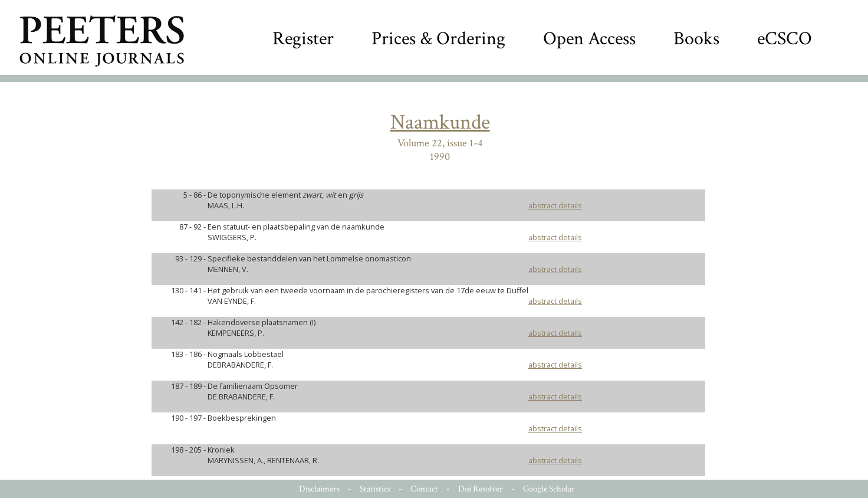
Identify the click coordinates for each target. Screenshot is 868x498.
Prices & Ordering (438, 39)
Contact (424, 489)
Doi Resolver (481, 489)
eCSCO (785, 39)
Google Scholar (549, 489)
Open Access (589, 39)
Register (303, 39)
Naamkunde (440, 122)
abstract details (555, 205)
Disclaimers (319, 489)
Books (696, 39)
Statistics (375, 489)
